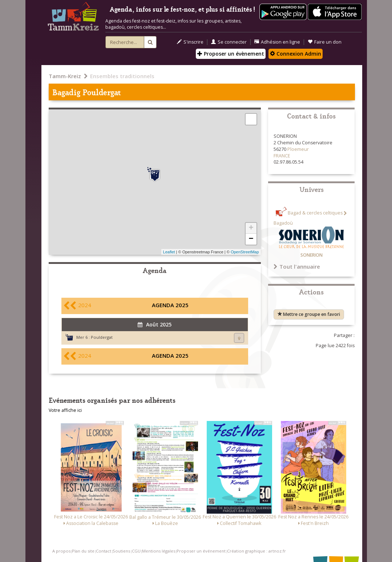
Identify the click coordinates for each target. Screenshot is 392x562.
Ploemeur (298, 149)
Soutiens (121, 551)
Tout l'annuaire (297, 266)
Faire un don (325, 42)
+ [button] (251, 228)
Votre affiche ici (65, 410)
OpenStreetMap (245, 252)
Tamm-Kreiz (65, 76)
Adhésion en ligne (277, 42)
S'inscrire (190, 42)
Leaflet (169, 252)
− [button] (251, 239)
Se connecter (229, 42)
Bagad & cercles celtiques (315, 213)
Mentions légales (159, 551)
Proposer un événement (201, 551)
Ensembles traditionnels (122, 76)
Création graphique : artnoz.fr (256, 551)
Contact (104, 551)
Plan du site (83, 551)
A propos (61, 551)
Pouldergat (102, 337)
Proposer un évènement (231, 54)
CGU (136, 551)
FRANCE (282, 156)
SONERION (312, 255)
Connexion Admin (296, 54)
